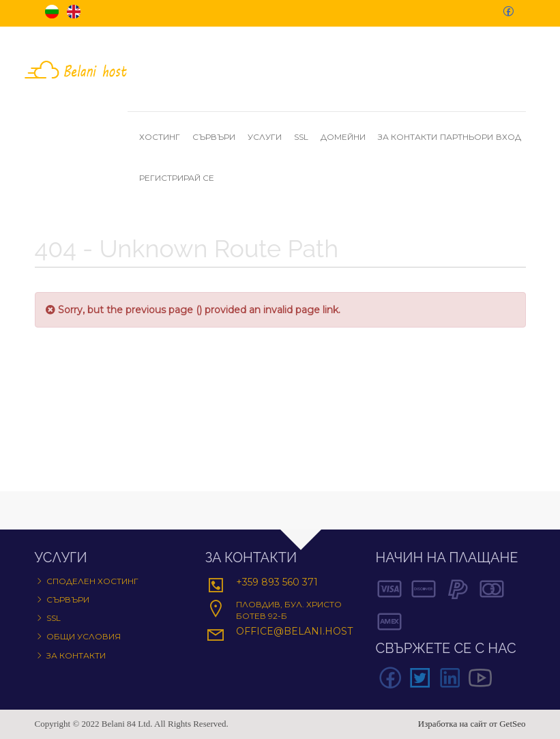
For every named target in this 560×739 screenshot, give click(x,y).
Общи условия (84, 636)
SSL (306, 137)
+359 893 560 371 (277, 582)
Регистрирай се (177, 178)
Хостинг (164, 137)
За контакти (408, 137)
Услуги (269, 137)
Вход (509, 137)
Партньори (467, 137)
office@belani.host (294, 631)
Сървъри (219, 137)
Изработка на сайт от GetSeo (472, 724)
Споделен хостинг (92, 581)
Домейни (348, 137)
